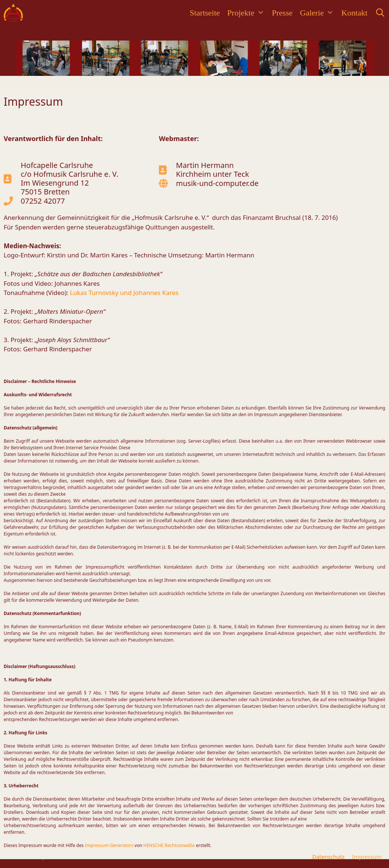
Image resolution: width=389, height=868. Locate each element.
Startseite (205, 13)
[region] (194, 58)
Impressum (367, 857)
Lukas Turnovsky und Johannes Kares (124, 293)
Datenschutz (329, 857)
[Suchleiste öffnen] (380, 13)
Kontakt (355, 13)
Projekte (248, 13)
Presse (282, 13)
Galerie (319, 13)
